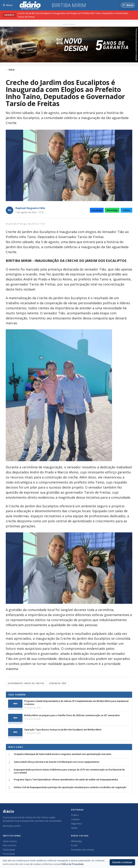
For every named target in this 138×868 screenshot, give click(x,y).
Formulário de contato (83, 850)
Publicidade (9, 850)
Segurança (76, 824)
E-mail (74, 845)
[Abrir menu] (8, 5)
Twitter (126, 210)
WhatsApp (112, 210)
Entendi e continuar (122, 862)
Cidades (75, 819)
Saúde (74, 828)
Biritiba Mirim (69, 5)
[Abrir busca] (128, 5)
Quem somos (10, 841)
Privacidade (9, 854)
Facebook (97, 210)
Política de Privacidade (72, 864)
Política (75, 815)
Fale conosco (10, 845)
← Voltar (10, 70)
